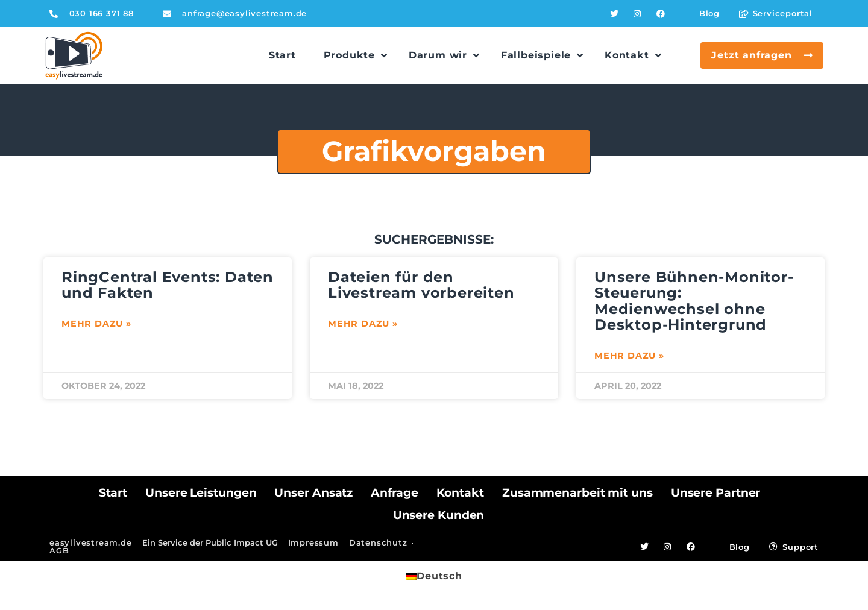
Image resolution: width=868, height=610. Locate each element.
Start (113, 493)
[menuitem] (434, 576)
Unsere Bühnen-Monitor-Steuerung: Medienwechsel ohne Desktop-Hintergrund (694, 301)
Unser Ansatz (313, 493)
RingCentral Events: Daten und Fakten (168, 285)
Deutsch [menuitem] (439, 576)
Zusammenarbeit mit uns (577, 493)
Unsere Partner (716, 493)
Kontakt (460, 493)
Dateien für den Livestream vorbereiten (421, 285)
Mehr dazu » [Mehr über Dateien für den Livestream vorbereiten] (363, 324)
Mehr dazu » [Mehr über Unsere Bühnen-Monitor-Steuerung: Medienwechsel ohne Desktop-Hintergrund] (629, 356)
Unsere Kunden (439, 515)
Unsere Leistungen (201, 493)
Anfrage (394, 493)
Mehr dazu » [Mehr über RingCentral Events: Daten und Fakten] (96, 324)
